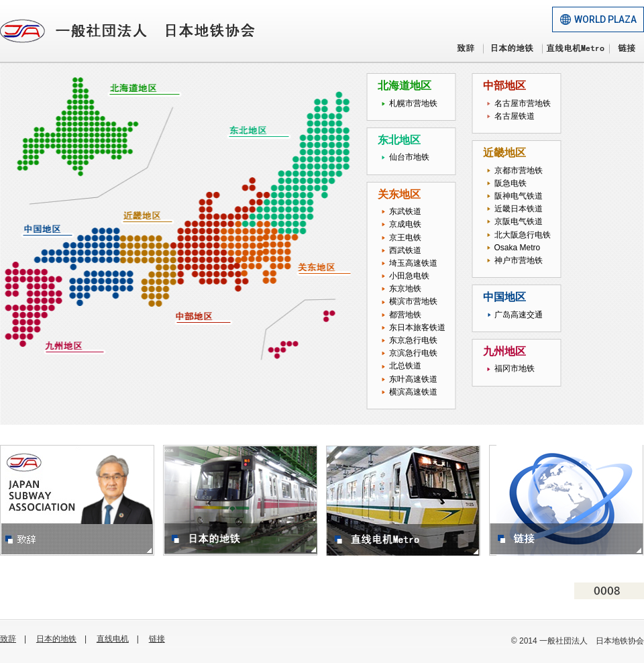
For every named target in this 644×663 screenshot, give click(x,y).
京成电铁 (405, 224)
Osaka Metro (518, 248)
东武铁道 (405, 211)
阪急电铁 (511, 183)
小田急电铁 (409, 276)
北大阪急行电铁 (523, 235)
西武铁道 (405, 250)
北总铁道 (405, 366)
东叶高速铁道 (413, 379)
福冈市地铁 (515, 368)
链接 (157, 639)
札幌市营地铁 (413, 103)
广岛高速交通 (519, 315)
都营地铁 (405, 315)
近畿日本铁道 (519, 209)
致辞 (8, 639)
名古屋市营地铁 (523, 103)
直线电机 (113, 639)
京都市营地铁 (519, 170)
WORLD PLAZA (605, 19)
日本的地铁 (56, 639)
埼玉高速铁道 (413, 263)
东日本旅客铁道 (417, 327)
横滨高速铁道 (413, 392)
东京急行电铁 (413, 340)
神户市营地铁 (519, 260)
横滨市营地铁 (413, 301)
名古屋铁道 (515, 116)
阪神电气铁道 (519, 196)
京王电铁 (405, 238)
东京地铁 (405, 289)
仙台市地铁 (409, 157)
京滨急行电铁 (413, 353)
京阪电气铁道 (519, 221)
